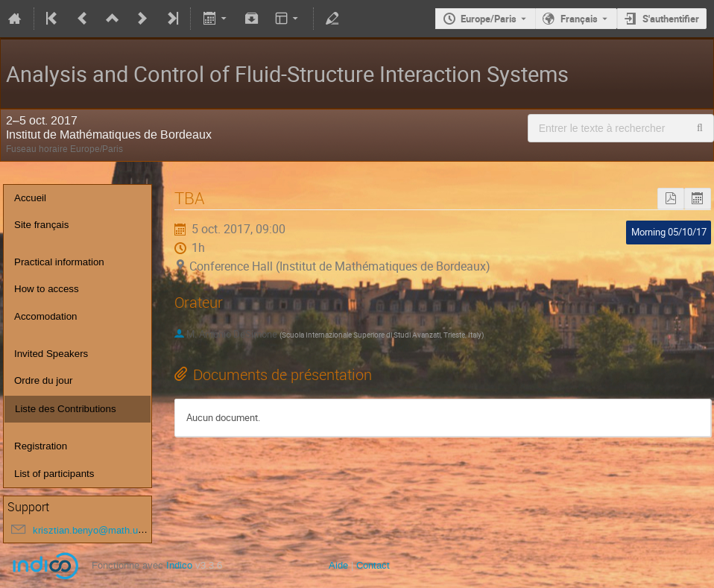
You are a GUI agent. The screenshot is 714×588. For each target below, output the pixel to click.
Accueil (30, 198)
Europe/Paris (489, 19)
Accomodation (45, 316)
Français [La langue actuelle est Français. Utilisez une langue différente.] (579, 19)
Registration (41, 446)
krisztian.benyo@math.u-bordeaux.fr (111, 530)
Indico (179, 565)
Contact (373, 565)
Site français (41, 225)
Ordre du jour (44, 380)
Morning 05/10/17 (669, 232)
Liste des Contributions (66, 409)
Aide (338, 565)
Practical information (59, 262)
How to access (47, 289)
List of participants (54, 474)
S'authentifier (671, 19)
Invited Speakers (51, 354)
